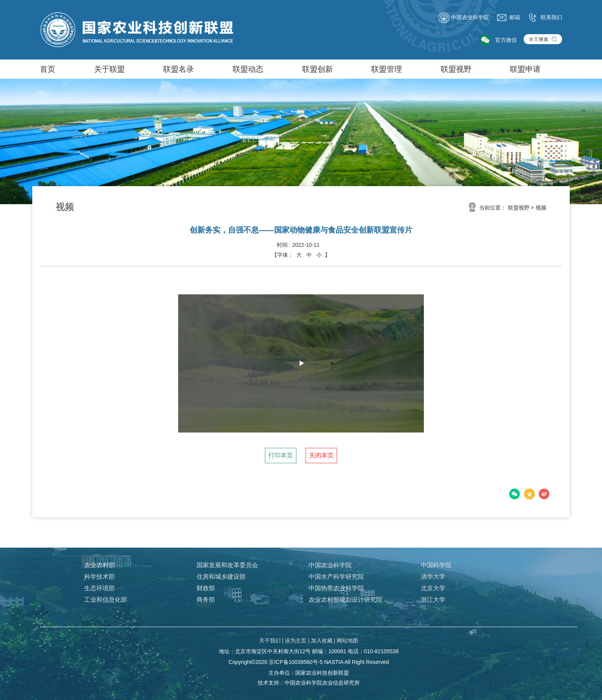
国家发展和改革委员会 (227, 565)
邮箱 (508, 18)
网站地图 (347, 641)
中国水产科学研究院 (336, 577)
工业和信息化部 (106, 600)
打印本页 (281, 455)
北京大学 (433, 588)
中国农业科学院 (463, 18)
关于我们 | (271, 641)
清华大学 (433, 577)
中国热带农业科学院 (336, 588)
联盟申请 (525, 69)
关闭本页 (321, 455)
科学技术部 (99, 577)
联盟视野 (456, 69)
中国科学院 (436, 565)
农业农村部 (99, 565)
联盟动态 (248, 69)
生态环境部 (99, 588)
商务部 (206, 600)
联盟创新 (318, 69)
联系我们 (545, 18)
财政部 (206, 588)
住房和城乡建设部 (221, 577)
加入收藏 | (323, 641)
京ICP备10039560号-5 (296, 662)
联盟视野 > (521, 208)
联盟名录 (179, 69)
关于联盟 (109, 69)
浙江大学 (433, 600)
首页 (48, 69)
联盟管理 (387, 69)
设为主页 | (297, 641)
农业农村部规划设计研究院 (346, 600)
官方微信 (506, 40)
